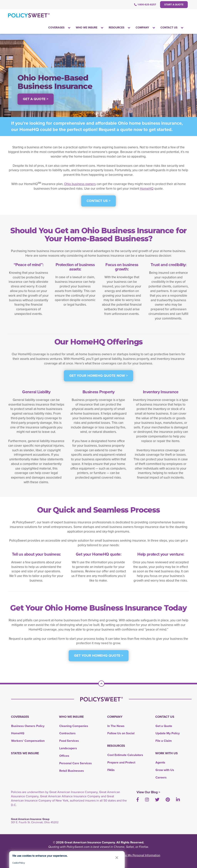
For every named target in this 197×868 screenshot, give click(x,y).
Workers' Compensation (28, 741)
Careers (161, 777)
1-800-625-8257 (145, 5)
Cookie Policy (19, 863)
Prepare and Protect (121, 762)
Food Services (69, 741)
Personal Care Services (76, 763)
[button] (117, 858)
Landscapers (68, 748)
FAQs (111, 770)
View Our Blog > (148, 792)
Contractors (67, 733)
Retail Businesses (72, 771)
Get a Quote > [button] (36, 99)
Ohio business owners (80, 184)
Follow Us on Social (121, 733)
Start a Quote (174, 5)
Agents (160, 762)
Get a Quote (164, 726)
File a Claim (164, 741)
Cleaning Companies (74, 726)
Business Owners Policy (28, 726)
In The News (116, 726)
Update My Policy (168, 733)
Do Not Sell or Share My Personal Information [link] (130, 855)
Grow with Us (165, 770)
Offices (64, 756)
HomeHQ (147, 189)
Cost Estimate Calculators (125, 755)
